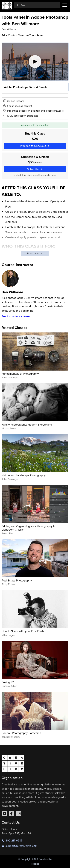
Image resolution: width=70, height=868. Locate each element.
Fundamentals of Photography (20, 374)
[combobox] (37, 5)
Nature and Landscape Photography (24, 475)
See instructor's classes (16, 316)
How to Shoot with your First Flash (23, 631)
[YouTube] (4, 814)
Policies (35, 864)
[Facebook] (11, 814)
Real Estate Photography (17, 580)
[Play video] (35, 62)
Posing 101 (8, 682)
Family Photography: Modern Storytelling (27, 424)
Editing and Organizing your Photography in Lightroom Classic (29, 528)
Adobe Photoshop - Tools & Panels (26, 87)
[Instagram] (19, 814)
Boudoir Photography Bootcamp (21, 733)
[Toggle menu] (65, 5)
